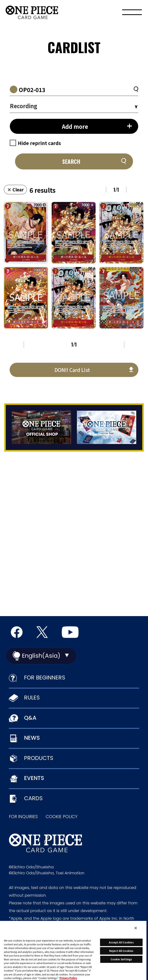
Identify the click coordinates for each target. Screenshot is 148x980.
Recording (24, 106)
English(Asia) (41, 656)
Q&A (30, 718)
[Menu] (132, 13)
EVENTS (34, 778)
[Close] (136, 928)
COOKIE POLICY (62, 817)
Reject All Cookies (121, 951)
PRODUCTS (39, 758)
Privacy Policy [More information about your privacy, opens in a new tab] (68, 978)
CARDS (33, 798)
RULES (32, 698)
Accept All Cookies (121, 942)
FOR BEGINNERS (45, 678)
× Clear (15, 189)
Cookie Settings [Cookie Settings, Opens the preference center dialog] (121, 959)
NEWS (32, 738)
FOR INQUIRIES (23, 817)
